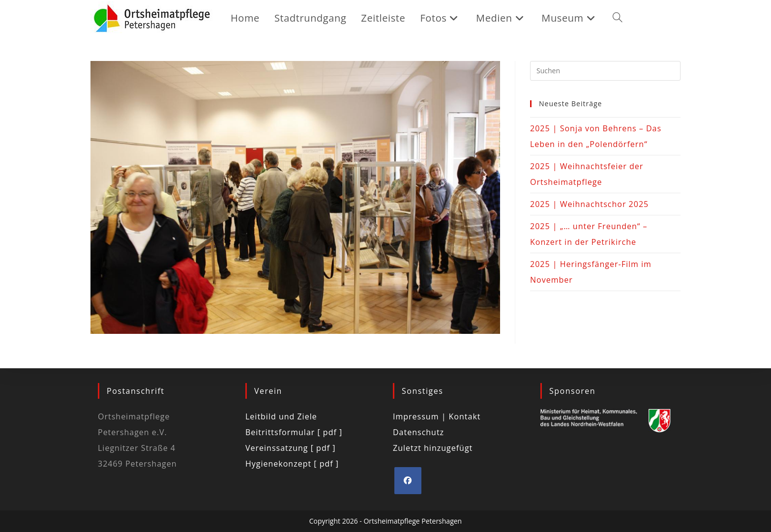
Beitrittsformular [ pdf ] (294, 432)
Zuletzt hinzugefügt (433, 448)
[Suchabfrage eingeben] (605, 71)
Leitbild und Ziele (281, 416)
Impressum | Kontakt (437, 416)
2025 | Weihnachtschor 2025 (589, 204)
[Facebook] (408, 481)
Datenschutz (418, 432)
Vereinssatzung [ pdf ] (290, 448)
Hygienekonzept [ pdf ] (292, 464)
